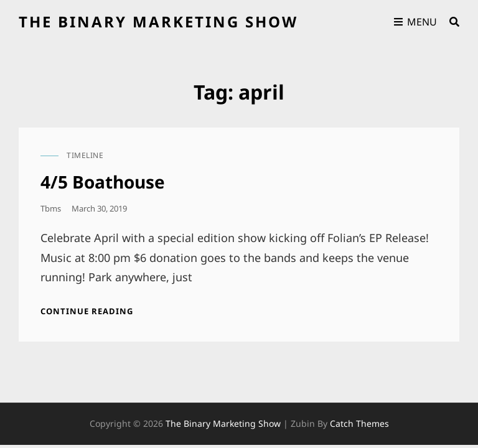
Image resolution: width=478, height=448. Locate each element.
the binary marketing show (158, 21)
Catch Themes (359, 423)
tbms (51, 208)
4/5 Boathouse (103, 182)
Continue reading (87, 311)
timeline (85, 155)
